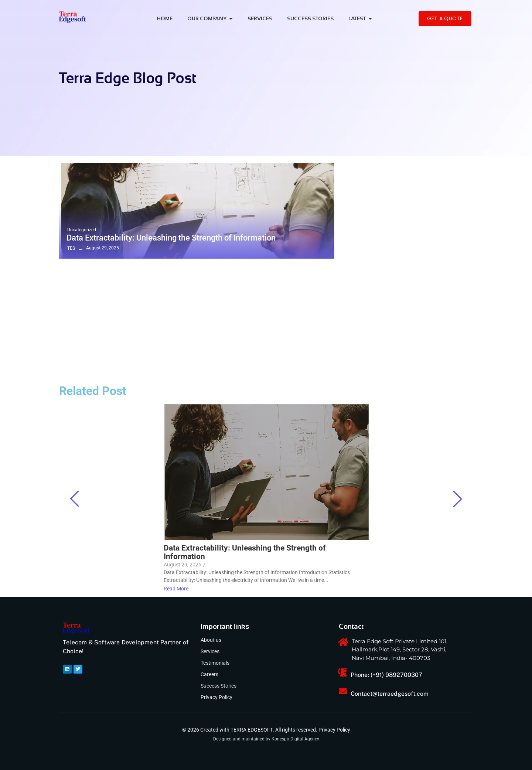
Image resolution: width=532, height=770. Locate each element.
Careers (209, 674)
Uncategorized (82, 230)
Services (210, 651)
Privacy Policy (216, 697)
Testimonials (215, 663)
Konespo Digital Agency (295, 739)
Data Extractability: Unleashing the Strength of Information (171, 238)
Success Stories (219, 686)
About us (211, 640)
